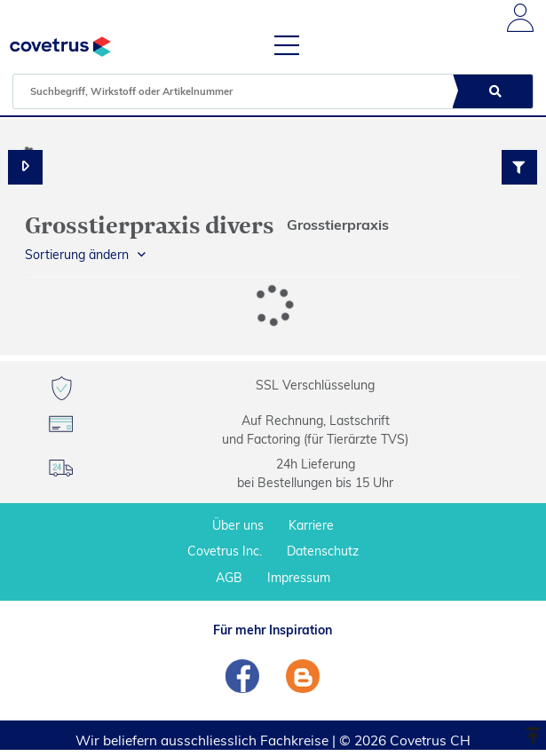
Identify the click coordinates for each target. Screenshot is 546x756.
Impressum (299, 578)
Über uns (238, 525)
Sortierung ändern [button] (77, 255)
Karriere (311, 525)
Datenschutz (323, 551)
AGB (229, 578)
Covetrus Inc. (225, 551)
